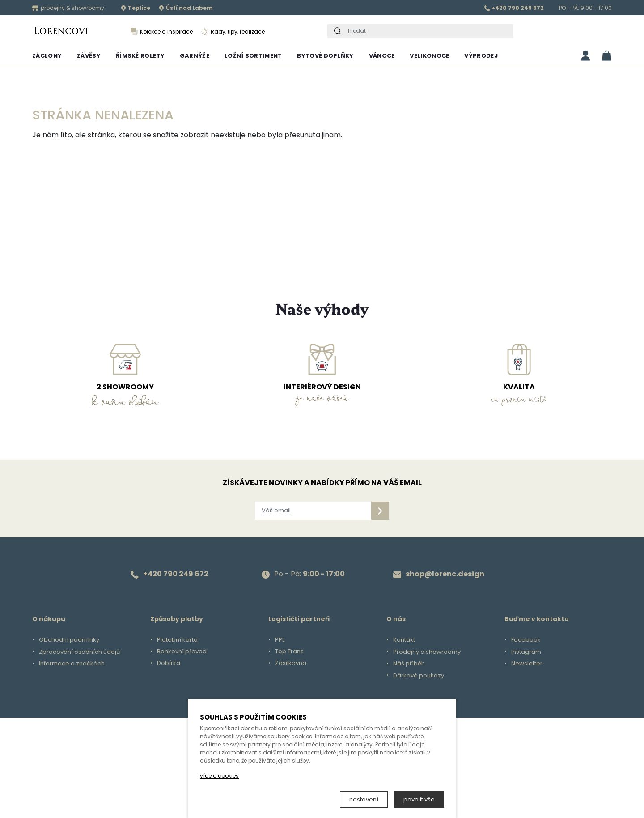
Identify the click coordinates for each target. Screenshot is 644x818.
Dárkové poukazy (419, 676)
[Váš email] (313, 511)
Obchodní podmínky (69, 640)
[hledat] (428, 31)
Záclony (47, 56)
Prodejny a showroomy (427, 652)
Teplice (136, 8)
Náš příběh (409, 664)
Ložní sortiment (253, 56)
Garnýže (195, 56)
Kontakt (404, 640)
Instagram (526, 652)
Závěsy (89, 56)
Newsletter (527, 664)
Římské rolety (140, 56)
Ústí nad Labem (186, 8)
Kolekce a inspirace (162, 32)
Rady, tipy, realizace (233, 32)
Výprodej (481, 56)
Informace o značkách (72, 664)
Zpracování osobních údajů (79, 652)
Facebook (526, 640)
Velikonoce (429, 56)
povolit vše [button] (419, 799)
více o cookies (219, 776)
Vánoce (382, 56)
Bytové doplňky (325, 56)
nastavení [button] (364, 799)
